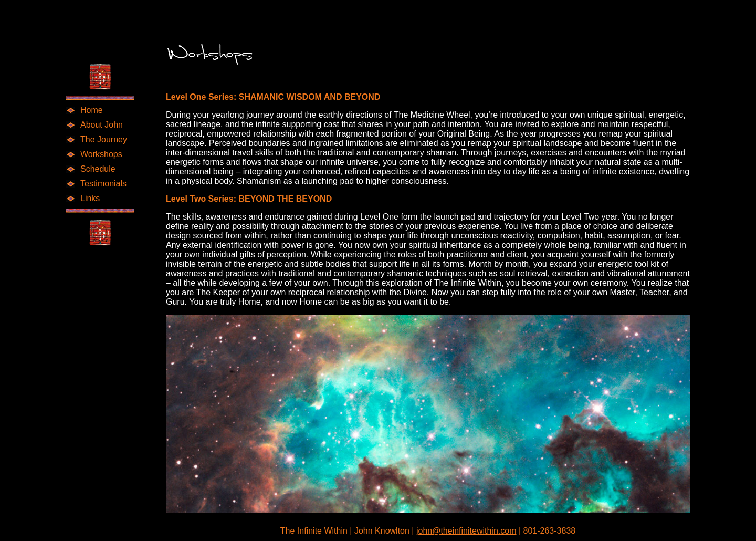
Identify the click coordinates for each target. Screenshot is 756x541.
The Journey (104, 139)
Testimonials (103, 184)
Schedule (98, 169)
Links (90, 198)
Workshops (101, 154)
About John (102, 125)
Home (92, 110)
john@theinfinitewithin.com (466, 531)
